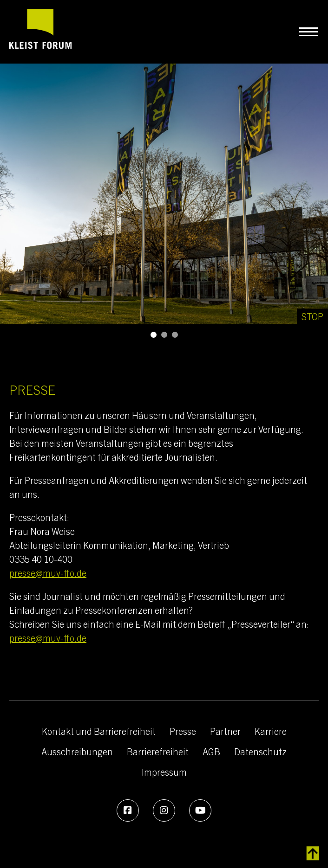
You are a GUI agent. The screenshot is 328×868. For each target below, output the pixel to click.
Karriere (271, 731)
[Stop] (312, 316)
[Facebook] (128, 810)
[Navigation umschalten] (308, 32)
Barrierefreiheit (158, 751)
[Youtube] (200, 810)
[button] (154, 335)
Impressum (164, 772)
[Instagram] (164, 810)
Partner (225, 731)
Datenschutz (260, 751)
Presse (183, 731)
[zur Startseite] (40, 32)
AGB (211, 751)
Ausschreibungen (77, 751)
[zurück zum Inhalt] (313, 854)
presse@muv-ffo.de (48, 573)
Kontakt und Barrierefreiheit (99, 731)
